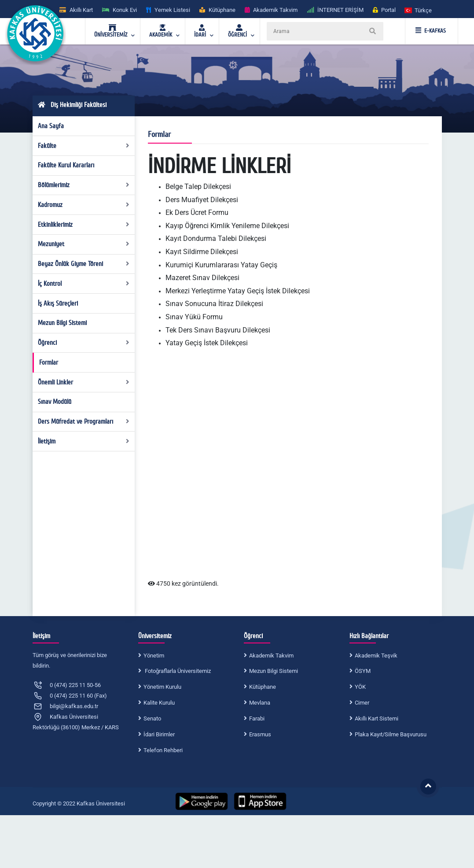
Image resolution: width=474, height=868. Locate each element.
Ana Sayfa (51, 126)
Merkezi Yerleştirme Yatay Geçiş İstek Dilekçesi (238, 291)
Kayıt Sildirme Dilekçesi (202, 252)
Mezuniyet (84, 244)
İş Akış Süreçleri (58, 303)
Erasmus (260, 734)
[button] (419, 10)
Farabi (257, 718)
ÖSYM (363, 671)
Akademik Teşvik (376, 656)
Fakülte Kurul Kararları (66, 165)
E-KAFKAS (431, 31)
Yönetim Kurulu (162, 687)
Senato (152, 718)
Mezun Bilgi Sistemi (62, 323)
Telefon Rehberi (163, 750)
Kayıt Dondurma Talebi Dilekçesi (216, 238)
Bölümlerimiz (84, 185)
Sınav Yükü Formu (194, 317)
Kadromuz (84, 205)
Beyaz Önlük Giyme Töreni (84, 264)
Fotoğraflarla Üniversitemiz (177, 671)
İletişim (84, 441)
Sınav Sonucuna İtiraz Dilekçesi (214, 304)
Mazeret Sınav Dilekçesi (202, 278)
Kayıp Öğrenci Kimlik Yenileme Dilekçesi (227, 226)
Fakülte (84, 146)
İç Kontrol (84, 284)
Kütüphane (263, 687)
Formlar (49, 362)
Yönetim (154, 656)
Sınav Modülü (55, 402)
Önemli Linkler (84, 382)
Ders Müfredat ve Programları (84, 421)
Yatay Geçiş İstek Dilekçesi (207, 343)
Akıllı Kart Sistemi (377, 718)
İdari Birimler (159, 734)
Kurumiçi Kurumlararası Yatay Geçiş (221, 265)
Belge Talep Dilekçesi (198, 187)
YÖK (360, 687)
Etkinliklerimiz (84, 225)
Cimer (362, 703)
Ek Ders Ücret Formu (197, 212)
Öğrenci (84, 343)
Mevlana (260, 703)
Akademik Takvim (271, 656)
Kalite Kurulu (159, 703)
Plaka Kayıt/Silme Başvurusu (391, 734)
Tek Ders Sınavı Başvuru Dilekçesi (218, 330)
